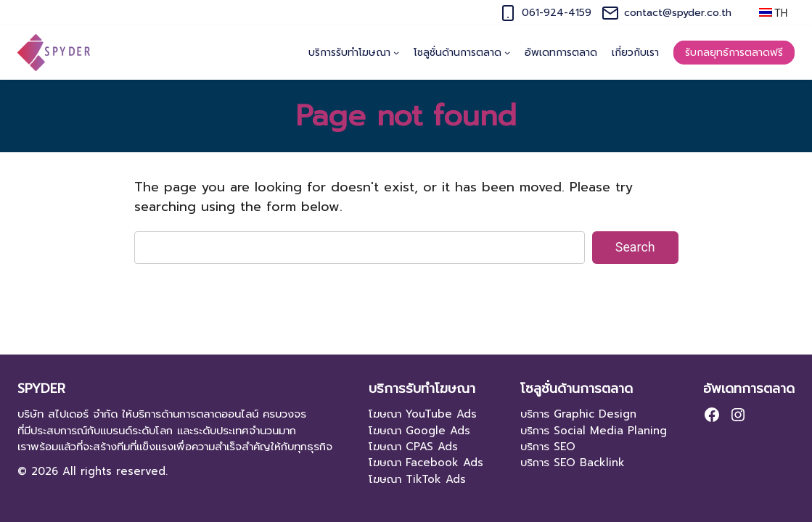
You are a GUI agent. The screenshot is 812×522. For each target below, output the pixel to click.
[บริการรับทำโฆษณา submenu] (396, 52)
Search (635, 247)
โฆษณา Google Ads (419, 431)
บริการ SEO (548, 447)
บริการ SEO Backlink (573, 463)
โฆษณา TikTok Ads (417, 479)
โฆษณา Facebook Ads (426, 463)
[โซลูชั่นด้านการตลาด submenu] (507, 52)
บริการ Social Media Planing (594, 431)
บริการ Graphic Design (578, 414)
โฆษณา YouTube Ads (423, 414)
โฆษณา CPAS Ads (413, 447)
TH (774, 13)
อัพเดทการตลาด (749, 389)
